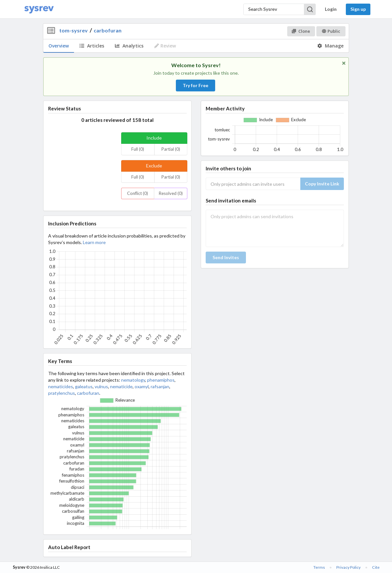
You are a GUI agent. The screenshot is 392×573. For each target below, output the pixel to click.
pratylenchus (62, 393)
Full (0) (138, 149)
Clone (301, 31)
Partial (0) (171, 149)
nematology (133, 380)
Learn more (94, 242)
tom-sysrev (74, 30)
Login (331, 9)
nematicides (61, 386)
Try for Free (196, 85)
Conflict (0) (138, 193)
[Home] (39, 9)
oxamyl (142, 386)
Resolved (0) (171, 193)
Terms (319, 567)
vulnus (101, 386)
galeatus (84, 386)
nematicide (121, 386)
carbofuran (108, 30)
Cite (376, 567)
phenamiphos (161, 380)
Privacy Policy (348, 567)
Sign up (358, 9)
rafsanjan (160, 386)
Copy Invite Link (322, 184)
